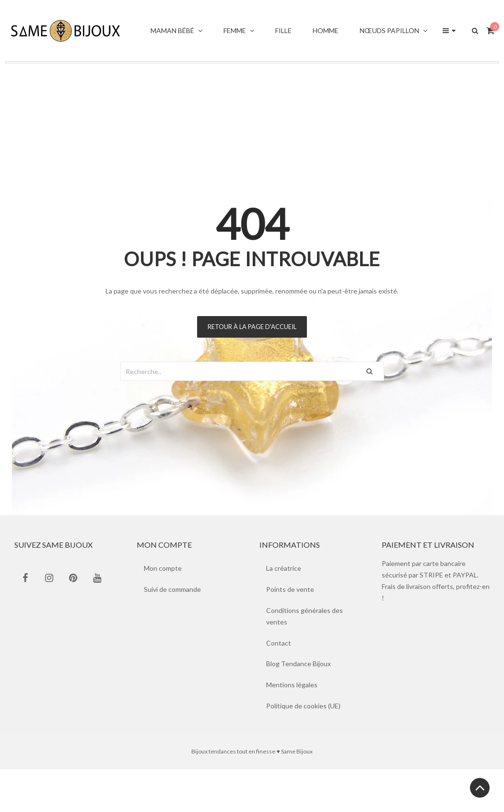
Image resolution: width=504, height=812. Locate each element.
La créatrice (284, 568)
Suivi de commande (172, 589)
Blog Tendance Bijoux (299, 664)
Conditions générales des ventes (305, 616)
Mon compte (163, 568)
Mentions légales (292, 685)
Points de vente (291, 589)
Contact (279, 643)
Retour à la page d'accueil (252, 327)
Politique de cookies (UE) (304, 706)
